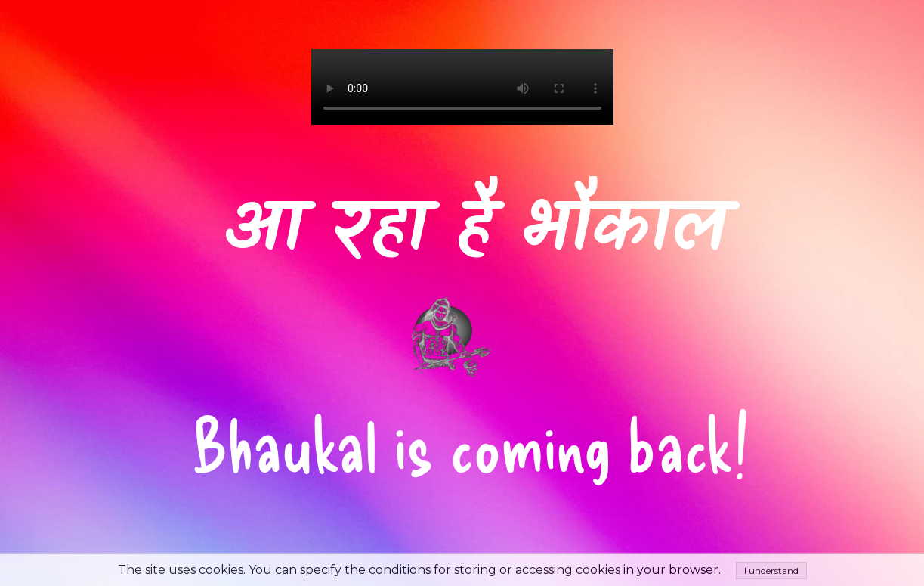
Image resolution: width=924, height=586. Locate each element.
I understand (771, 570)
